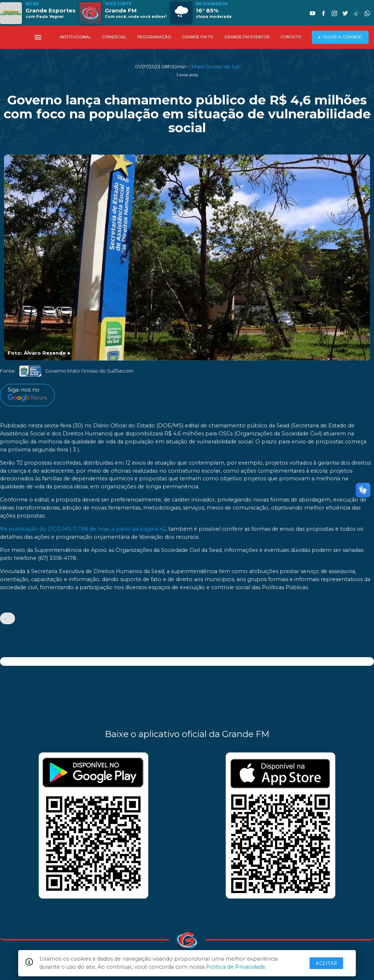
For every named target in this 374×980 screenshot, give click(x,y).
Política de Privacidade (236, 967)
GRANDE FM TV (198, 37)
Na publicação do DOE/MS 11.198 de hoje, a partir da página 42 (83, 529)
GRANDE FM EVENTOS (247, 37)
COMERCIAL (114, 37)
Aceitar (327, 963)
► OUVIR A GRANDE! (340, 37)
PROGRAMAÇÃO (154, 37)
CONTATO (291, 37)
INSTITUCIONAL (75, 37)
